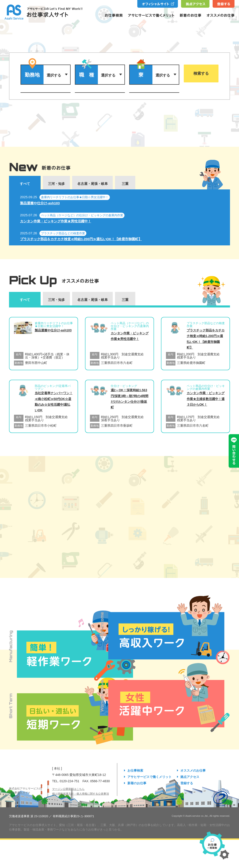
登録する (187, 783)
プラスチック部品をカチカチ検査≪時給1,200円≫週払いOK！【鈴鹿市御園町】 (81, 239)
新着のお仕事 (137, 783)
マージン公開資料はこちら (68, 789)
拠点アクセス (190, 777)
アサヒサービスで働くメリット (149, 777)
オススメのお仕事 (193, 770)
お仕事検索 (135, 770)
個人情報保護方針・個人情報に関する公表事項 (80, 794)
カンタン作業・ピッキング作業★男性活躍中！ (56, 221)
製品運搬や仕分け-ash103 (40, 203)
